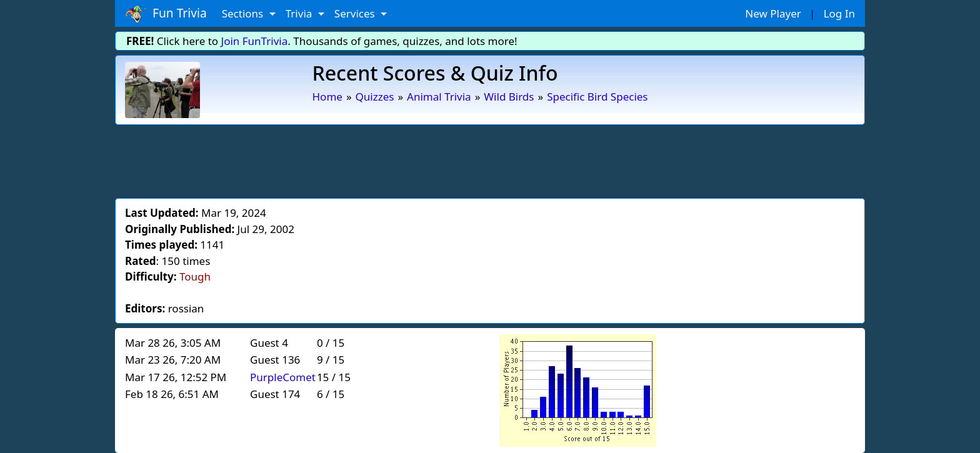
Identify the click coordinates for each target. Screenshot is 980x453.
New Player (773, 13)
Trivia (300, 13)
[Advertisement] (490, 159)
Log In (839, 13)
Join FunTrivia (255, 41)
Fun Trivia (166, 14)
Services (356, 13)
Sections (244, 13)
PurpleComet (283, 377)
